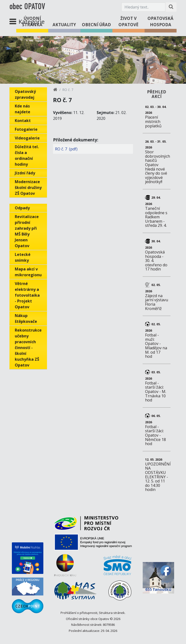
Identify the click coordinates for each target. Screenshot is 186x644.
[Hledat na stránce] (171, 7)
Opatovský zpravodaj (25, 94)
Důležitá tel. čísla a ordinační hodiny (27, 155)
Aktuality (64, 25)
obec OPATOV (27, 7)
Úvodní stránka (32, 21)
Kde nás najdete (23, 109)
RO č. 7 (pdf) (66, 149)
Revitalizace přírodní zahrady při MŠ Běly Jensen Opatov (27, 231)
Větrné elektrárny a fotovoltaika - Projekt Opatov (27, 295)
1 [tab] (93, 77)
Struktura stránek (112, 613)
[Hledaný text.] (143, 7)
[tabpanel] (93, 60)
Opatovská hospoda (160, 21)
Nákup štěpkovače (26, 318)
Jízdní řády (25, 173)
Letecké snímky (23, 257)
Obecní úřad (96, 25)
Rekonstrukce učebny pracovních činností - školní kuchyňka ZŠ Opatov (28, 348)
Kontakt (23, 121)
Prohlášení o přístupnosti (79, 613)
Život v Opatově (128, 21)
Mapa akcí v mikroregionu (28, 272)
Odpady (22, 208)
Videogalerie (27, 138)
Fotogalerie (26, 129)
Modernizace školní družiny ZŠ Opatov (28, 187)
